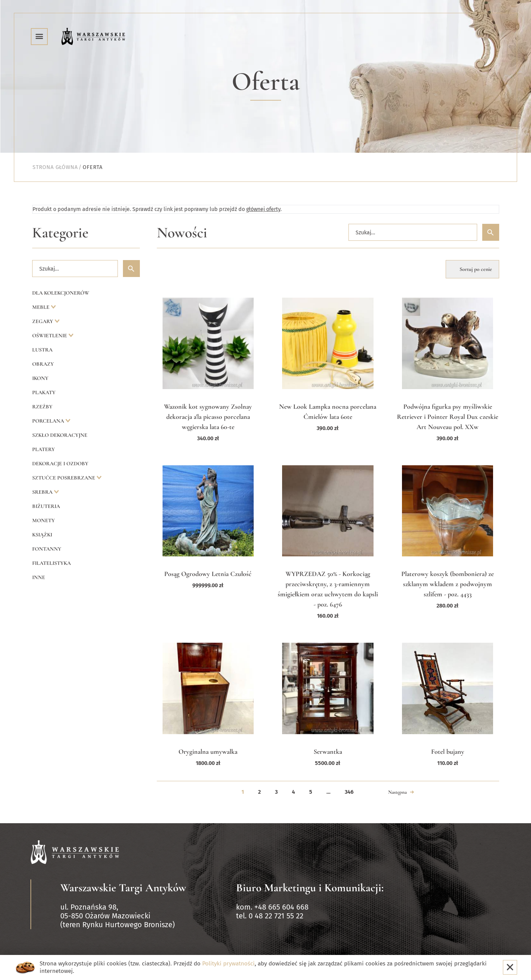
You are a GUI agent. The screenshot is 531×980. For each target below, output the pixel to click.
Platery (44, 449)
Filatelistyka (51, 563)
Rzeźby (42, 407)
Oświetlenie (50, 336)
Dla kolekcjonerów (61, 293)
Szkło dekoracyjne (60, 435)
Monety (44, 520)
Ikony (40, 378)
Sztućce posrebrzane (64, 478)
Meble (41, 307)
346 (349, 792)
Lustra (42, 350)
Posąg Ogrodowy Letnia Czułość (208, 574)
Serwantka (328, 752)
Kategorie (60, 233)
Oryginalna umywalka (208, 752)
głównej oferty (263, 209)
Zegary (43, 321)
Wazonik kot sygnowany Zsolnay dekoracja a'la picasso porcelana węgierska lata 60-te (208, 417)
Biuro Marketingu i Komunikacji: (310, 888)
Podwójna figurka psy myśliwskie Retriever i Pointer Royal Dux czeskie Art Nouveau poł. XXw (448, 417)
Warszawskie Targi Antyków (123, 888)
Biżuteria (46, 506)
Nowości (182, 233)
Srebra (43, 492)
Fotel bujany (448, 752)
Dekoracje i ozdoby (60, 464)
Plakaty (44, 392)
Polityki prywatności (228, 964)
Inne (39, 577)
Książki (42, 535)
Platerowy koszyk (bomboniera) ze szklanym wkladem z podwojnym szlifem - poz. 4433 (448, 584)
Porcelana (49, 421)
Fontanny (47, 549)
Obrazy (43, 364)
